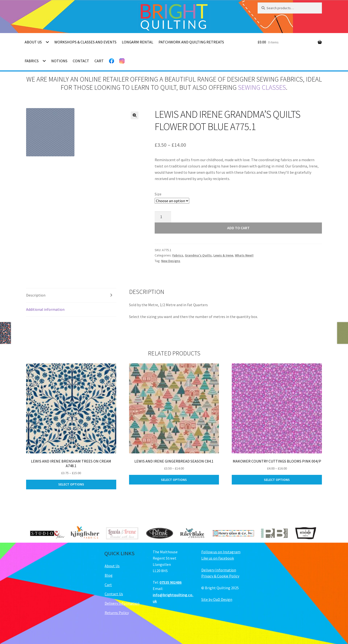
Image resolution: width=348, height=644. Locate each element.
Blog (109, 575)
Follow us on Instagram (221, 552)
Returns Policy (117, 613)
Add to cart (238, 228)
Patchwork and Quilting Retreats (191, 42)
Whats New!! (244, 255)
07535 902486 (170, 582)
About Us (33, 42)
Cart (99, 61)
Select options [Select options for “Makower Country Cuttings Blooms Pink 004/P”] (277, 480)
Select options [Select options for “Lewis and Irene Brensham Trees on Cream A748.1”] (71, 484)
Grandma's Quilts (198, 255)
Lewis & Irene (223, 255)
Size (158, 194)
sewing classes (262, 87)
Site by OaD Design (217, 599)
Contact (81, 61)
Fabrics (32, 61)
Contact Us (114, 594)
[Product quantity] (163, 217)
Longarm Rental (138, 42)
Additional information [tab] (45, 309)
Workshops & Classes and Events (85, 42)
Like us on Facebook (218, 558)
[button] (135, 115)
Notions (59, 61)
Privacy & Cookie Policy (220, 576)
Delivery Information (122, 603)
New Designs (171, 261)
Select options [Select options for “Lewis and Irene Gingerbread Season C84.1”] (174, 480)
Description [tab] (36, 295)
